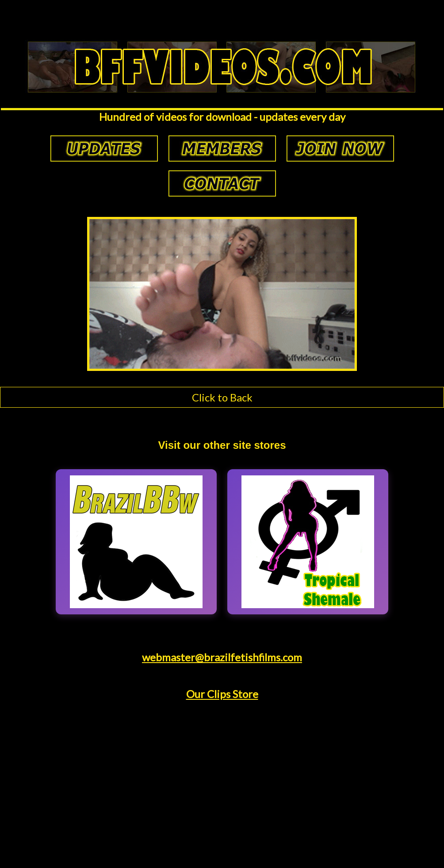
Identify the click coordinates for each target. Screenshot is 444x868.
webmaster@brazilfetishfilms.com (222, 657)
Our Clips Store (222, 694)
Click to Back (222, 397)
